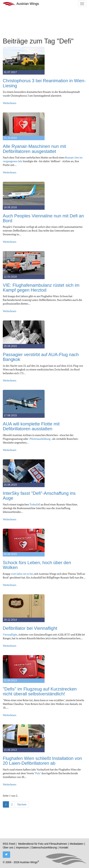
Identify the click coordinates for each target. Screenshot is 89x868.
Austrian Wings (21, 4)
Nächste (22, 804)
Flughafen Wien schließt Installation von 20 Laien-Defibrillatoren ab (42, 761)
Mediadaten (77, 844)
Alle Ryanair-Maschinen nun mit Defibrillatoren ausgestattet (34, 149)
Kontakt (64, 847)
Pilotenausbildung (40, 439)
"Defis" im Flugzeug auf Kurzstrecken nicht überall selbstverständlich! (40, 691)
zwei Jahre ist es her (22, 574)
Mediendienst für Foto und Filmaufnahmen (43, 844)
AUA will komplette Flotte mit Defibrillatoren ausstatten (31, 426)
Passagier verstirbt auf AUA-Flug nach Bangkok (41, 357)
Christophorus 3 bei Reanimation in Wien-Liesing (44, 83)
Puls (38, 773)
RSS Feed (9, 844)
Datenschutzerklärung (44, 847)
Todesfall (35, 504)
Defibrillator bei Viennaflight (30, 628)
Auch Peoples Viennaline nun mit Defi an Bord (43, 218)
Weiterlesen (10, 103)
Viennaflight (10, 635)
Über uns (8, 847)
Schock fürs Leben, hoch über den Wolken (37, 565)
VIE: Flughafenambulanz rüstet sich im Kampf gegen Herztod (41, 288)
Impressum (22, 847)
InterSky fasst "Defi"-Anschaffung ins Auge (39, 496)
